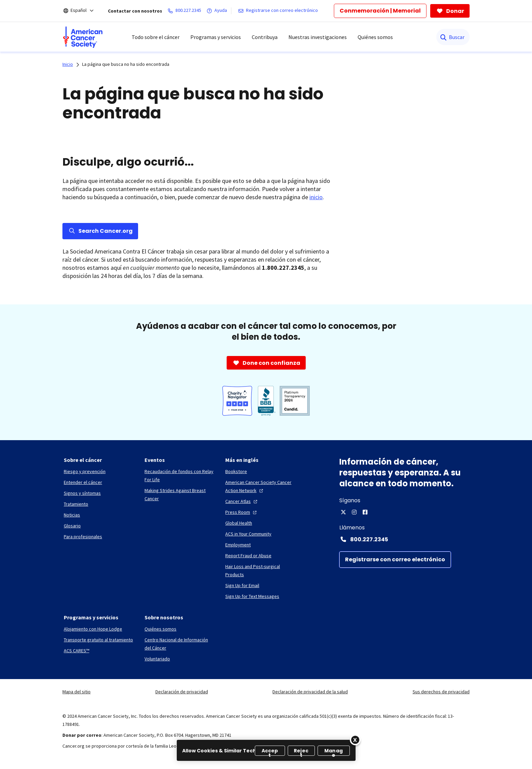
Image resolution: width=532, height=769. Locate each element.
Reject (301, 752)
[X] (343, 512)
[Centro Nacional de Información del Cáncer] (179, 644)
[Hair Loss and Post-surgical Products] (260, 570)
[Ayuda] (218, 11)
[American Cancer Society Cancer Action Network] (260, 486)
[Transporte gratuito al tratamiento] (98, 640)
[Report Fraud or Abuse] (248, 556)
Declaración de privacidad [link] (182, 692)
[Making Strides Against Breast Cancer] (179, 494)
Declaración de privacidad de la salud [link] (310, 692)
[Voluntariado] (157, 659)
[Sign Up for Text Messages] (252, 596)
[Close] (355, 740)
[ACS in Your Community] (248, 534)
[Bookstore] (236, 471)
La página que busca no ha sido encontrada (126, 64)
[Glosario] (72, 526)
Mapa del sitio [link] (77, 692)
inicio (316, 197)
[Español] (83, 11)
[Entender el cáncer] (83, 482)
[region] (266, 750)
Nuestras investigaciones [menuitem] (318, 37)
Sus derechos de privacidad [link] (441, 692)
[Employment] (238, 545)
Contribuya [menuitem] (265, 37)
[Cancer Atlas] (242, 501)
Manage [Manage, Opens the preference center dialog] (334, 752)
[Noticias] (72, 515)
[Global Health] (239, 523)
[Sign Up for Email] (242, 585)
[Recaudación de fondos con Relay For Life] (179, 475)
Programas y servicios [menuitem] (216, 37)
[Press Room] (242, 512)
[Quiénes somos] (160, 629)
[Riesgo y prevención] (85, 471)
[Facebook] (365, 512)
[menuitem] (83, 37)
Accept (270, 752)
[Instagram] (354, 512)
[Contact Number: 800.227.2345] (404, 539)
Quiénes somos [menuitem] (375, 37)
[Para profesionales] (83, 537)
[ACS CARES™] (77, 651)
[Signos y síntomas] (82, 493)
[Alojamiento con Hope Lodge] (93, 629)
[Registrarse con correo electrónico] (279, 11)
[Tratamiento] (76, 504)
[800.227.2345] (186, 11)
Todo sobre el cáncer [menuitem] (156, 37)
